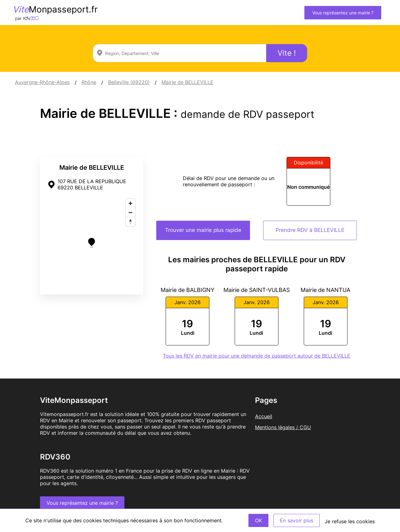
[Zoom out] (130, 212)
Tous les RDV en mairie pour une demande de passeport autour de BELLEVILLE (257, 356)
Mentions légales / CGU (283, 427)
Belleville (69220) (129, 82)
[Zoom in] (130, 203)
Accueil (264, 416)
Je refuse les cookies (350, 521)
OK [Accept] (258, 520)
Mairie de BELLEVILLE (187, 82)
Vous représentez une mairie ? (343, 13)
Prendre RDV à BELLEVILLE (310, 230)
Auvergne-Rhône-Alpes (42, 82)
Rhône (89, 82)
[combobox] (180, 53)
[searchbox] (180, 53)
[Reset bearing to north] (130, 221)
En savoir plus (297, 520)
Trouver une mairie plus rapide (203, 230)
